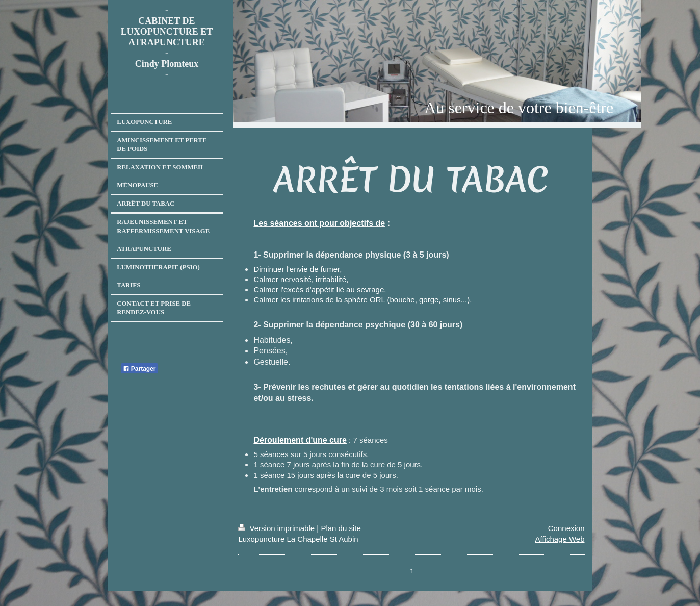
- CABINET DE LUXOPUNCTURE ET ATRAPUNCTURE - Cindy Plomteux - (167, 42)
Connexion (566, 528)
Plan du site (341, 528)
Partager (139, 369)
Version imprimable (277, 528)
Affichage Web (560, 539)
